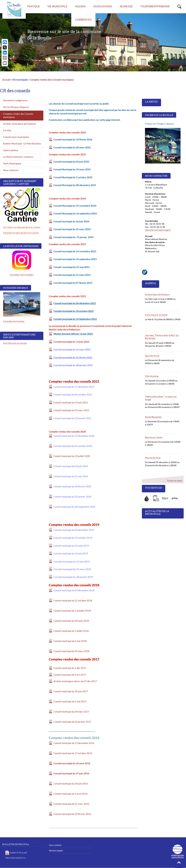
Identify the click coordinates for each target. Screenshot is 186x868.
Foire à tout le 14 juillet (156, 315)
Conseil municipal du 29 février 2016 (72, 814)
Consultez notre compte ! (22, 275)
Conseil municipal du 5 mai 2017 (70, 701)
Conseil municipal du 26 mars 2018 (71, 651)
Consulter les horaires (14, 321)
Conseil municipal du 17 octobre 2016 (73, 753)
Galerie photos (11, 150)
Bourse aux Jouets (154, 437)
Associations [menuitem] (103, 6)
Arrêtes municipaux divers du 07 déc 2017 (75, 681)
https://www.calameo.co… (16, 858)
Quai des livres (152, 356)
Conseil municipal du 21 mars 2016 (71, 804)
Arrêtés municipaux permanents (20, 124)
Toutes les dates (175, 480)
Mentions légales (56, 851)
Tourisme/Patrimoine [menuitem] (155, 6)
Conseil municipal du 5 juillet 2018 (71, 631)
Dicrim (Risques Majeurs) (16, 107)
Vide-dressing (152, 376)
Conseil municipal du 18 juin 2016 (71, 784)
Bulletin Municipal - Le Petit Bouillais (22, 143)
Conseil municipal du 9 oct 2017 (70, 675)
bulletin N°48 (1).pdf (18, 853)
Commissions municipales (16, 137)
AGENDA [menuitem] (80, 6)
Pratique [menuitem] (34, 6)
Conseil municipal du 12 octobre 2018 (73, 600)
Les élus (7, 130)
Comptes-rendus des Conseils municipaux (52, 80)
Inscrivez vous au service (15, 343)
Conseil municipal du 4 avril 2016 (70, 794)
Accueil (6, 80)
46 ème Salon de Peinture (157, 294)
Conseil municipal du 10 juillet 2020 (72, 456)
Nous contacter (11, 170)
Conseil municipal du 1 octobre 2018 (72, 611)
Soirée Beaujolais (153, 417)
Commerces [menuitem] (83, 20)
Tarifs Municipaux (12, 163)
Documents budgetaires (15, 100)
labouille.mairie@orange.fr (158, 230)
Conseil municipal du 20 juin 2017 (71, 691)
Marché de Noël (153, 458)
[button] (179, 863)
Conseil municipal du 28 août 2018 (71, 621)
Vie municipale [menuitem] (57, 6)
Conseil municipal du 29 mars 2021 (71, 410)
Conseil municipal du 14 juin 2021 (71, 402)
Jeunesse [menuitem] (126, 6)
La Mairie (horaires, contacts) (18, 157)
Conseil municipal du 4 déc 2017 (70, 668)
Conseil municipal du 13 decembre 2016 (74, 743)
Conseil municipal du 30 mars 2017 (71, 712)
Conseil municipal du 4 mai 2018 (70, 641)
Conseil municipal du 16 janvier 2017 (72, 722)
